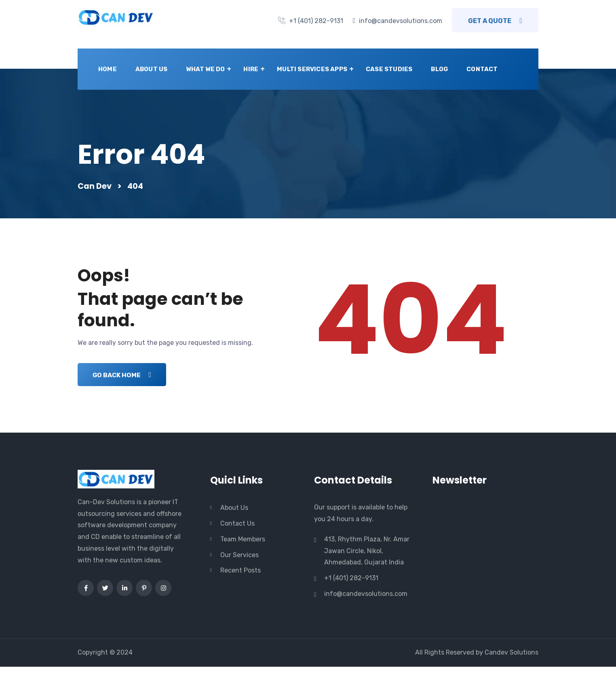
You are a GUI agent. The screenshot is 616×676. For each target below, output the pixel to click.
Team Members (243, 548)
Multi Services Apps (312, 69)
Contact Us (237, 533)
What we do (205, 69)
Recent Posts (240, 580)
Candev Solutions (512, 662)
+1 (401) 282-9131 (316, 21)
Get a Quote (495, 21)
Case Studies (389, 69)
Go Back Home (124, 384)
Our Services (239, 564)
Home (108, 69)
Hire (251, 69)
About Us (152, 69)
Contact (482, 69)
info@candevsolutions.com (401, 21)
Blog (439, 69)
